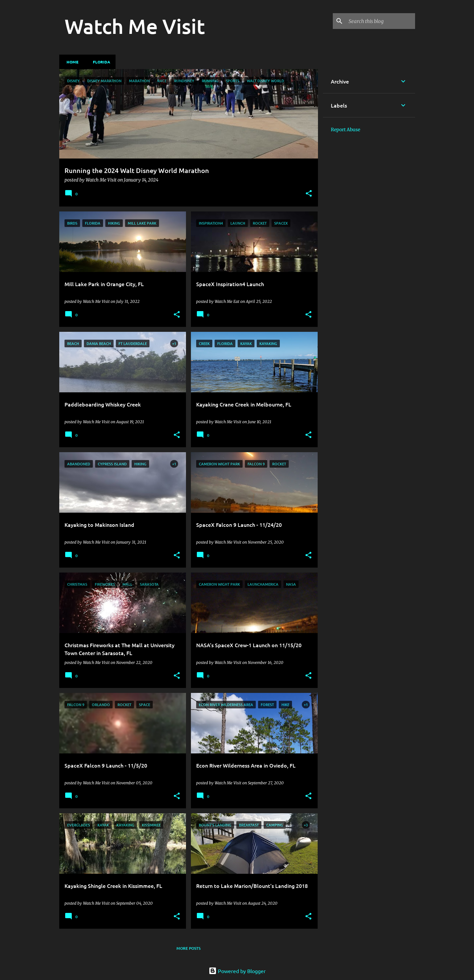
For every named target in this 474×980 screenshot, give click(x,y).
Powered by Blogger (237, 971)
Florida (100, 62)
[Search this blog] (381, 21)
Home (70, 62)
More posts (188, 948)
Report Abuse (345, 130)
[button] (309, 194)
